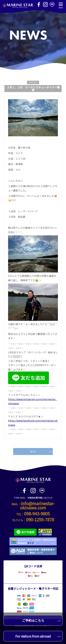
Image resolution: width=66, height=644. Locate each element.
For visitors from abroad (38, 636)
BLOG (41, 451)
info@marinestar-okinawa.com (37, 505)
